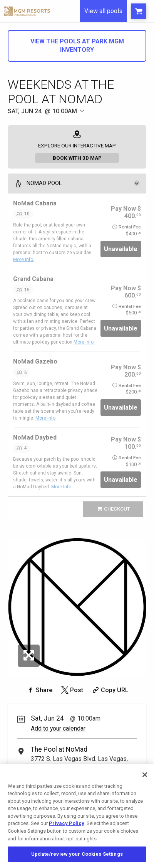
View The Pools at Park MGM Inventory (77, 45)
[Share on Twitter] (71, 690)
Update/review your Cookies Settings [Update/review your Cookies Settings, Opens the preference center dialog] (77, 859)
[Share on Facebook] (39, 690)
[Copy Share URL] (110, 690)
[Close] (145, 780)
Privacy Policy (67, 829)
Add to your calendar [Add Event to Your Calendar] (58, 728)
